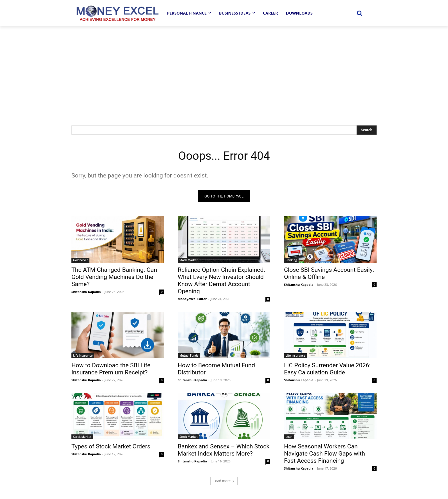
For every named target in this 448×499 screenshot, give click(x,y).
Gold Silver (80, 260)
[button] (359, 13)
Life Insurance (83, 356)
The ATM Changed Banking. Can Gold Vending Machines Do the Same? (114, 277)
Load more (224, 481)
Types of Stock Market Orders (111, 446)
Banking (291, 260)
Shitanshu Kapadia (86, 292)
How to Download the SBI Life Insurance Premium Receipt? (111, 369)
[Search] (367, 130)
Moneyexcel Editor (192, 299)
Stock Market (189, 260)
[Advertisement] (224, 69)
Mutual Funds (189, 356)
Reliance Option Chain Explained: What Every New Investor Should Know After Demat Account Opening (221, 281)
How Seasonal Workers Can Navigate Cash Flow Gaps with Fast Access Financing (324, 454)
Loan (289, 437)
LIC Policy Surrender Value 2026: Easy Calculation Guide (327, 369)
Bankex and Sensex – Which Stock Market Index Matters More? (224, 450)
